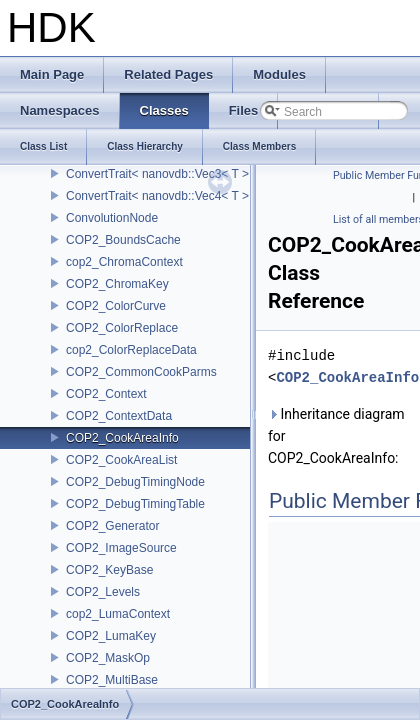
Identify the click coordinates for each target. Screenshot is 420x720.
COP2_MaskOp (108, 658)
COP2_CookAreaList (121, 460)
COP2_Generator (112, 526)
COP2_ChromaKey (117, 284)
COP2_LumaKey (111, 636)
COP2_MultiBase (112, 680)
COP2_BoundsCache (123, 240)
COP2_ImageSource (121, 548)
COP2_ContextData (119, 416)
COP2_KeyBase (109, 570)
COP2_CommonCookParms (141, 372)
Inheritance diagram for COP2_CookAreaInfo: (336, 436)
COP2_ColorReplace (122, 328)
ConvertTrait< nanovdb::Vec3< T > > (162, 174)
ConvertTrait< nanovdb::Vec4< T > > (162, 196)
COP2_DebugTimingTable (135, 504)
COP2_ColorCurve (116, 306)
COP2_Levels (103, 592)
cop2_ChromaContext (124, 262)
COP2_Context (106, 394)
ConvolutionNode (112, 218)
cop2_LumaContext (118, 614)
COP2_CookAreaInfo (122, 438)
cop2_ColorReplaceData (131, 350)
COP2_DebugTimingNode (135, 482)
